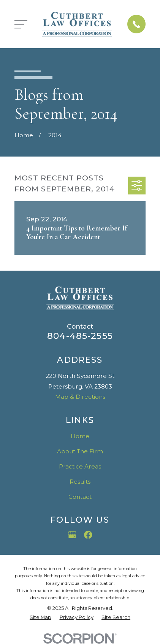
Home (80, 436)
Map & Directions (80, 397)
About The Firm (80, 451)
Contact (80, 497)
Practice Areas (80, 466)
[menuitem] (40, 617)
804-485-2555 (80, 336)
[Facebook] (88, 535)
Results (80, 482)
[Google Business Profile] (72, 535)
